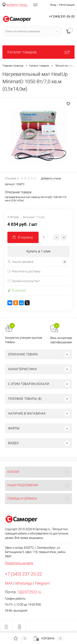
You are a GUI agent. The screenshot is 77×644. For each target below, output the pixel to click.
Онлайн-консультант (24, 281)
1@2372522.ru (29, 592)
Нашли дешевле (20, 262)
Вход (53, 5)
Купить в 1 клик (38, 251)
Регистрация (67, 5)
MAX (9, 583)
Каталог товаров (38, 52)
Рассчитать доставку (24, 271)
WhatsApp (24, 583)
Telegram (42, 583)
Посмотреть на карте (19, 563)
